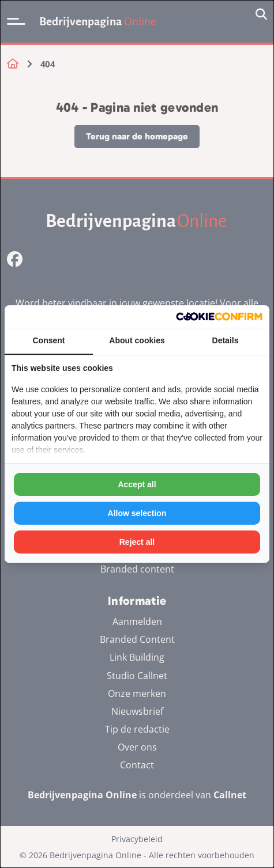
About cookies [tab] (137, 340)
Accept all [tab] (137, 484)
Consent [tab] (49, 340)
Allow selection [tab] (137, 513)
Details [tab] (226, 340)
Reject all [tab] (137, 542)
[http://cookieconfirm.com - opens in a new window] (219, 317)
